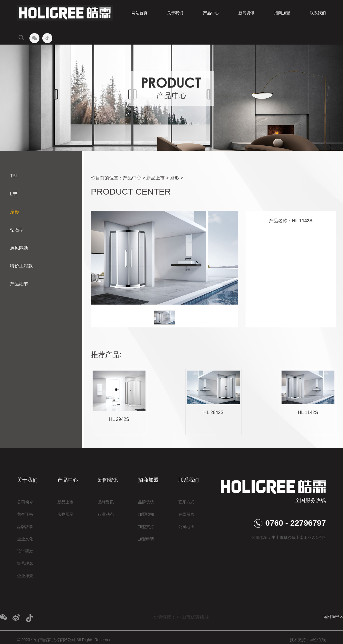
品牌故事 (25, 527)
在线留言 (186, 514)
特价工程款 (21, 266)
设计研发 (25, 551)
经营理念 (25, 563)
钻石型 (17, 230)
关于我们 (175, 13)
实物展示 (65, 514)
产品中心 (211, 13)
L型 (14, 194)
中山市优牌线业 (193, 617)
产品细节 (19, 284)
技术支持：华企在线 (308, 640)
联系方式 (186, 502)
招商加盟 (282, 13)
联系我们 (318, 13)
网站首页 (139, 13)
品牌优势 (146, 502)
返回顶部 (331, 617)
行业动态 (106, 514)
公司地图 (186, 527)
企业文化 (25, 539)
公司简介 (25, 502)
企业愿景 (25, 576)
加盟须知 (146, 514)
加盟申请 (146, 539)
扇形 (15, 212)
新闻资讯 (246, 13)
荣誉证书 (25, 514)
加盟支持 (146, 527)
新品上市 (155, 178)
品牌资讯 (106, 502)
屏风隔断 (19, 248)
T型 (14, 176)
